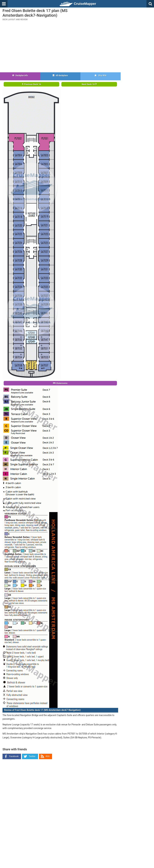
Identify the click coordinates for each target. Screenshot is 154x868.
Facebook (14, 756)
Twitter (32, 756)
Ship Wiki (101, 75)
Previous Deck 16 (31, 84)
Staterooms (60, 383)
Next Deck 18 (89, 84)
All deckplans (60, 75)
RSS (48, 756)
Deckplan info (20, 75)
